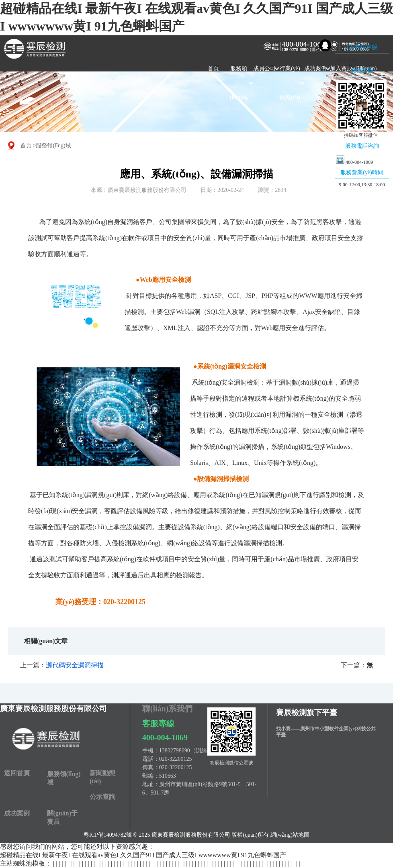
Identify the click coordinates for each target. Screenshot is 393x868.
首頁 (213, 68)
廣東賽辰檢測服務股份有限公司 (53, 708)
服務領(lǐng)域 (239, 83)
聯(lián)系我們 (168, 709)
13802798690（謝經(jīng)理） (195, 751)
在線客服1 (347, 60)
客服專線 (158, 723)
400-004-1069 (165, 738)
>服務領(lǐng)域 (52, 146)
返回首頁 (17, 773)
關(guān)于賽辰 (62, 817)
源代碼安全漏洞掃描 (75, 665)
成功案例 (315, 68)
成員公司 (264, 68)
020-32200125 (176, 759)
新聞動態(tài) (102, 777)
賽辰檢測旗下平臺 (307, 712)
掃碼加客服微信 (361, 135)
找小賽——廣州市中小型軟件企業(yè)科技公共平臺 (326, 732)
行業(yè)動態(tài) (290, 83)
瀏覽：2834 (272, 190)
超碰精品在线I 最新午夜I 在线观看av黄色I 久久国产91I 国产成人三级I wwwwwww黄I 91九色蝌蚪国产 (143, 855)
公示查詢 (102, 797)
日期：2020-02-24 (222, 190)
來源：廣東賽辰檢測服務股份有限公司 (139, 190)
